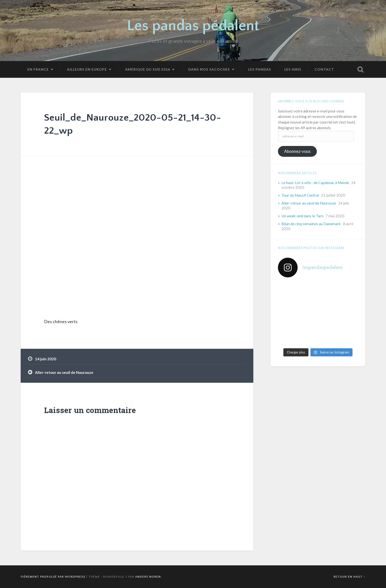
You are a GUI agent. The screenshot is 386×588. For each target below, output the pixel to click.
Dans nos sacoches (209, 69)
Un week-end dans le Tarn (302, 216)
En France (38, 69)
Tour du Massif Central (300, 195)
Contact (324, 69)
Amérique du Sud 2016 (148, 69)
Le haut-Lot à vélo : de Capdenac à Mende (315, 183)
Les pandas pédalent (193, 26)
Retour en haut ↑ (349, 577)
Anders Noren (148, 577)
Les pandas (260, 69)
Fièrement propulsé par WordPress (53, 577)
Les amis (293, 69)
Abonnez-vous (297, 151)
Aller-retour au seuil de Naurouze (64, 372)
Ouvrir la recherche (360, 69)
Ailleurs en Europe (87, 69)
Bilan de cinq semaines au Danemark (311, 224)
